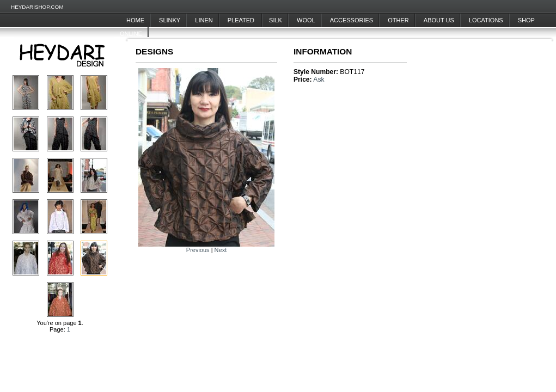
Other (398, 20)
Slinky (170, 20)
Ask (319, 79)
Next (221, 250)
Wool (306, 20)
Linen (204, 20)
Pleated (242, 20)
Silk (276, 20)
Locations (486, 20)
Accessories (352, 20)
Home (135, 20)
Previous (198, 250)
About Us (439, 20)
